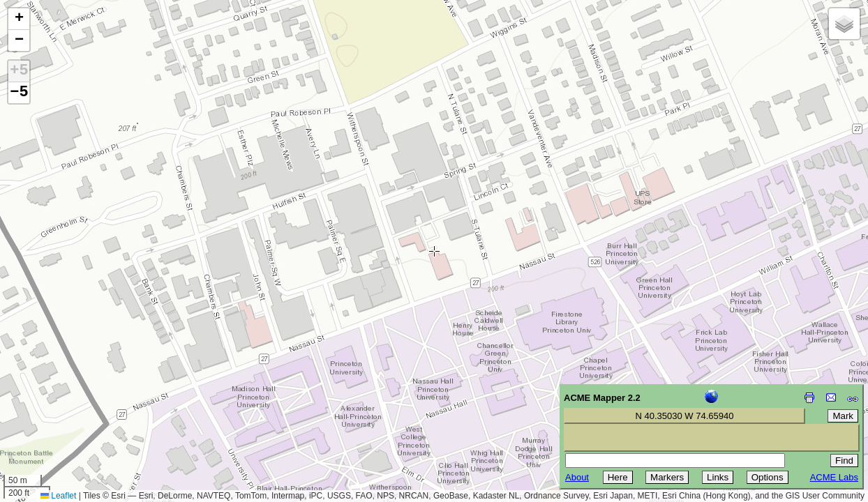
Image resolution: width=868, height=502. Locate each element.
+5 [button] (19, 71)
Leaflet (58, 496)
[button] (19, 19)
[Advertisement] (74, 403)
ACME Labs (834, 477)
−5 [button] (19, 93)
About (577, 477)
